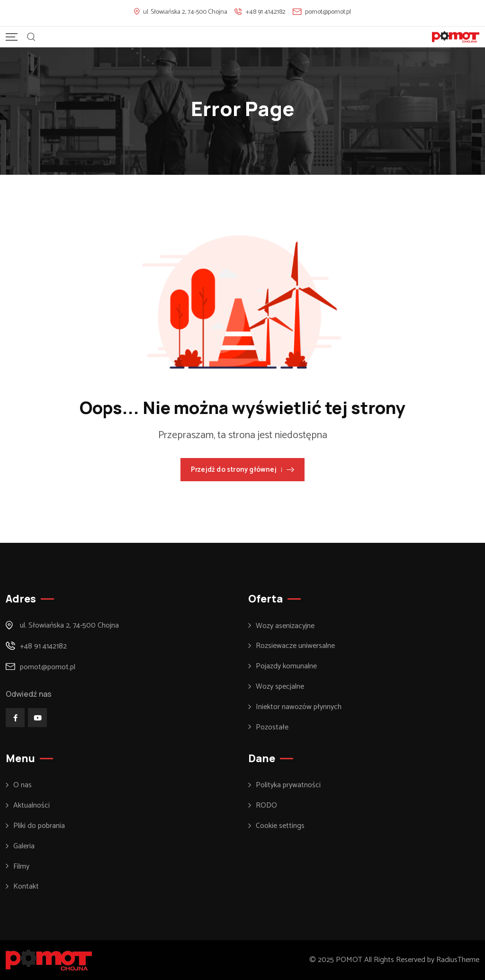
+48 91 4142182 (266, 12)
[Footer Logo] (49, 960)
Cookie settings (280, 826)
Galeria (24, 846)
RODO (266, 806)
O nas (22, 785)
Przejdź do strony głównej (242, 470)
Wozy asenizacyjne (285, 626)
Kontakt (26, 887)
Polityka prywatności (288, 785)
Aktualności (31, 806)
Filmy (21, 867)
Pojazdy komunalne (286, 666)
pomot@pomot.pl (328, 12)
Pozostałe (272, 728)
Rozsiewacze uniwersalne (295, 646)
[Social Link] (15, 718)
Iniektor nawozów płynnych (299, 707)
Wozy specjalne (280, 687)
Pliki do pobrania (39, 826)
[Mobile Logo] (456, 37)
